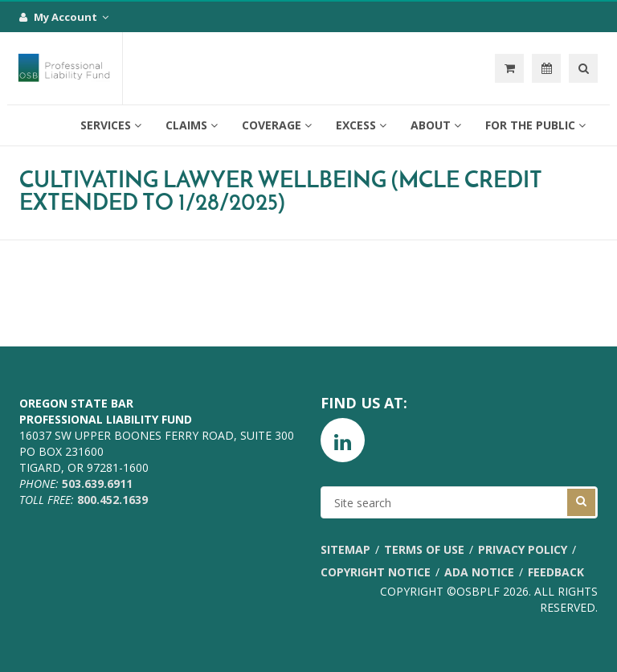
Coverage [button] (277, 125)
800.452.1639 (112, 500)
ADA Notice (479, 572)
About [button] (436, 125)
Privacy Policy (523, 549)
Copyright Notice (376, 572)
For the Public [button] (535, 125)
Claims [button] (192, 125)
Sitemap (345, 549)
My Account (64, 17)
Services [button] (111, 125)
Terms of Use (424, 549)
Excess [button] (361, 125)
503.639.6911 (97, 484)
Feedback (556, 572)
